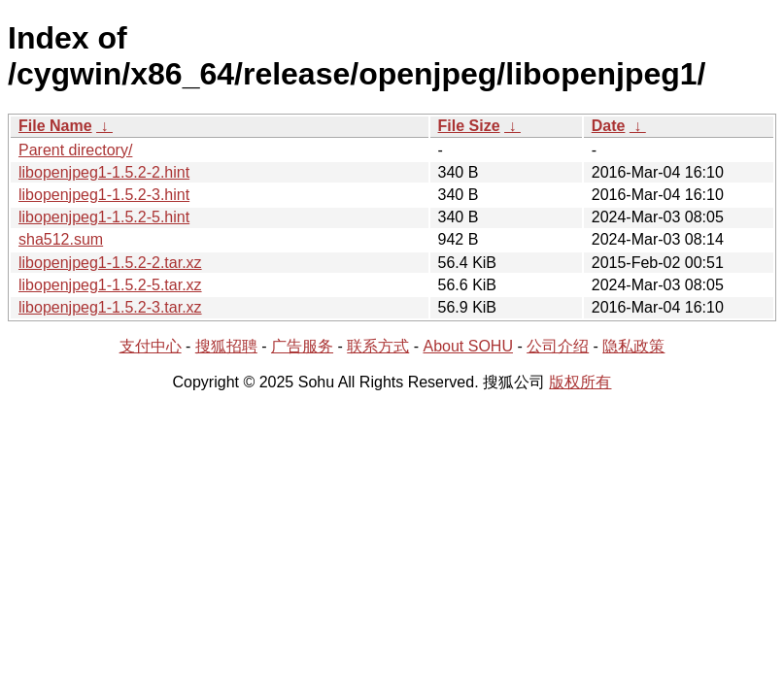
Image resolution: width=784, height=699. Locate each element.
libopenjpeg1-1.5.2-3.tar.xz (110, 307)
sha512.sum (61, 239)
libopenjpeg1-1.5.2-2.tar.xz (110, 263)
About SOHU (467, 346)
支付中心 (151, 346)
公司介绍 (558, 346)
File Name (55, 126)
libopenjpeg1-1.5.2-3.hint (104, 195)
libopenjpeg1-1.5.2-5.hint (104, 217)
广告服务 (302, 346)
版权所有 (580, 382)
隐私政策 (633, 346)
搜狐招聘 (226, 346)
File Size (469, 126)
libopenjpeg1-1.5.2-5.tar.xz (110, 285)
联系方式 (378, 346)
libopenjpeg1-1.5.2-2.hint (104, 172)
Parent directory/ (75, 150)
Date (609, 126)
